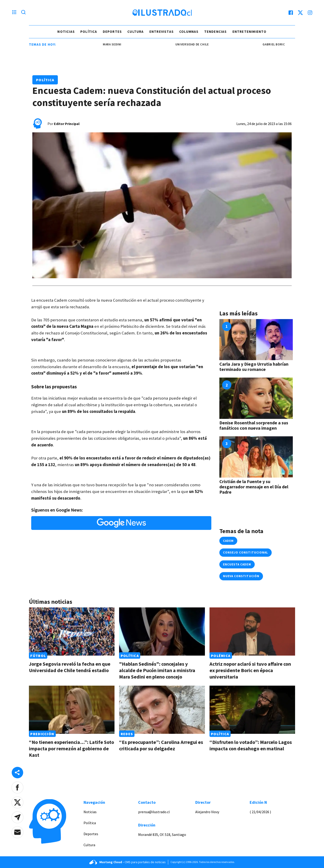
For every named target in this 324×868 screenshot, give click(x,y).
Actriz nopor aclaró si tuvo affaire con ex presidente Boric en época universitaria (250, 670)
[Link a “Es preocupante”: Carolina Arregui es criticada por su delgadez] (162, 710)
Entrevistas (162, 32)
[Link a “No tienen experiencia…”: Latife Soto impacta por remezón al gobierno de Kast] (72, 710)
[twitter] (300, 13)
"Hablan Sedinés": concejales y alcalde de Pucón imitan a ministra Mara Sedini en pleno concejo (157, 670)
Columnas (189, 32)
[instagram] (310, 13)
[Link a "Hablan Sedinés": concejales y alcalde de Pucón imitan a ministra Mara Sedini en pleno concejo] (162, 632)
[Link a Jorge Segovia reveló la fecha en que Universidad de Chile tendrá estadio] (72, 632)
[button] (17, 787)
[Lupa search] (23, 13)
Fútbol (38, 656)
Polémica (221, 656)
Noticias (66, 32)
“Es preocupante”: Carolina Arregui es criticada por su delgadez (161, 745)
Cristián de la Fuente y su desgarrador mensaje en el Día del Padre (254, 487)
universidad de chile (197, 44)
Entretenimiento (250, 32)
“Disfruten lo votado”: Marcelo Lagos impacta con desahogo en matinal (251, 745)
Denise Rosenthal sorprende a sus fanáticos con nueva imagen (254, 425)
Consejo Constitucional (246, 552)
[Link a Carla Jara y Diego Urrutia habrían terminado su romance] (256, 340)
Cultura (135, 32)
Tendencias (216, 32)
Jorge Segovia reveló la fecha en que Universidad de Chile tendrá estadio (70, 667)
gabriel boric (279, 44)
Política (89, 32)
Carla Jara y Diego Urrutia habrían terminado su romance (254, 367)
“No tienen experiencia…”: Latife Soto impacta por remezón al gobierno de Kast (71, 748)
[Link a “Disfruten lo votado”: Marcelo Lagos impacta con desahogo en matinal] (252, 710)
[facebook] (291, 13)
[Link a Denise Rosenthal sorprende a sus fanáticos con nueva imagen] (256, 398)
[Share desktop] (17, 773)
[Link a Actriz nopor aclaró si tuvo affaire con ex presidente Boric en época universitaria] (252, 632)
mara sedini (117, 44)
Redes (127, 734)
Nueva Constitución (241, 576)
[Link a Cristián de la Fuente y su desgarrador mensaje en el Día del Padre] (256, 457)
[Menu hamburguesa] (14, 13)
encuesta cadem (237, 564)
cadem (228, 541)
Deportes (112, 32)
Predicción (42, 734)
